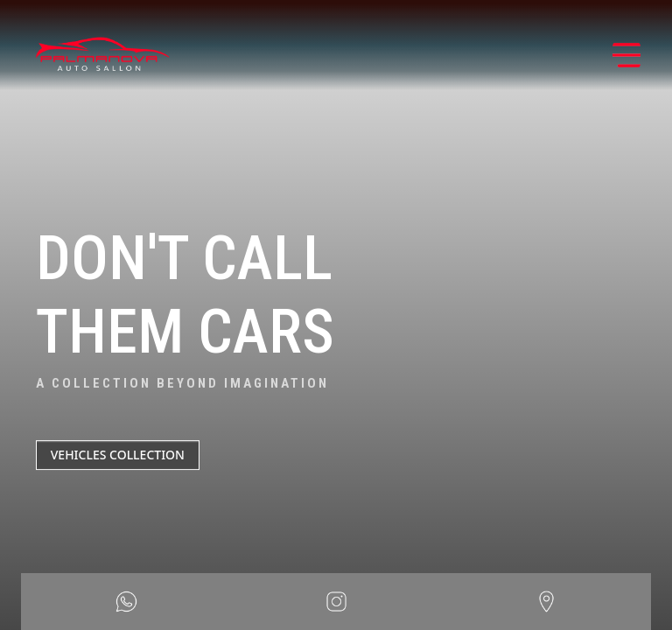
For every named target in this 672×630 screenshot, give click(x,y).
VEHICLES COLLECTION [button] (118, 455)
